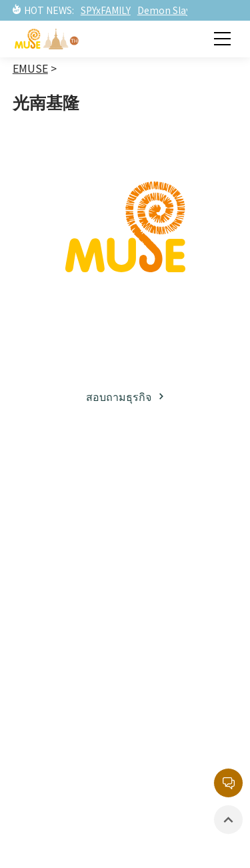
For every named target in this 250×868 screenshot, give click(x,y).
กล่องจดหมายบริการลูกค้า (176, 688)
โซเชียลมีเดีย (53, 564)
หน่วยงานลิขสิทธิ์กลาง (184, 727)
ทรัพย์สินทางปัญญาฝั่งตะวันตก (185, 543)
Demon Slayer (169, 10)
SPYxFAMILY (106, 10)
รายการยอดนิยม (182, 596)
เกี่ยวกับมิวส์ (50, 496)
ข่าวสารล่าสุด (55, 680)
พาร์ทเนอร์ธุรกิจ (60, 542)
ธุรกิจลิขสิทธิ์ (53, 519)
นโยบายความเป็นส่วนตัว (185, 765)
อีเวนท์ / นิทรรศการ (49, 733)
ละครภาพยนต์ (177, 574)
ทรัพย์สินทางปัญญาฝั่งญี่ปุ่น (177, 504)
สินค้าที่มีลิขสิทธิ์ (61, 764)
